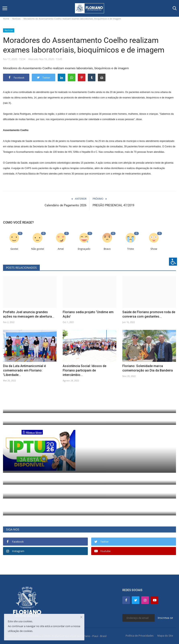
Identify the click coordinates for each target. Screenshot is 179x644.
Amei (61, 249)
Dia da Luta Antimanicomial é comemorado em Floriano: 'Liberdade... (24, 370)
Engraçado (84, 249)
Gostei (14, 249)
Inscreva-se (165, 618)
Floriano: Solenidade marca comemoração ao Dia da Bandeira (148, 368)
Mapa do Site (165, 636)
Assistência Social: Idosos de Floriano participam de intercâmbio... (84, 370)
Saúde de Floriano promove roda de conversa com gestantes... (149, 314)
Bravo (107, 249)
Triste (130, 249)
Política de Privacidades (140, 636)
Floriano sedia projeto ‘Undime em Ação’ (88, 314)
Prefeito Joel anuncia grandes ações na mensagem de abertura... (29, 314)
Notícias (16, 19)
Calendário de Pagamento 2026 (65, 205)
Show (154, 249)
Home (6, 19)
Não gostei (38, 249)
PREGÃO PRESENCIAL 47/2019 (113, 205)
